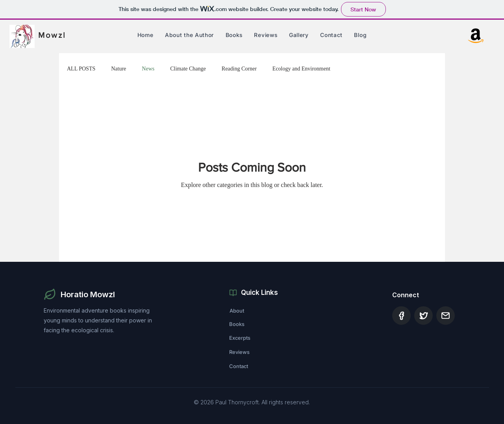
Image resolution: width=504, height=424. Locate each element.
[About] (258, 311)
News (148, 69)
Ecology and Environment (301, 69)
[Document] (401, 316)
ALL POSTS (81, 69)
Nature (119, 69)
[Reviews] (257, 352)
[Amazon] (476, 35)
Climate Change (188, 69)
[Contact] (257, 366)
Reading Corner (239, 69)
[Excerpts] (257, 338)
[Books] (257, 324)
